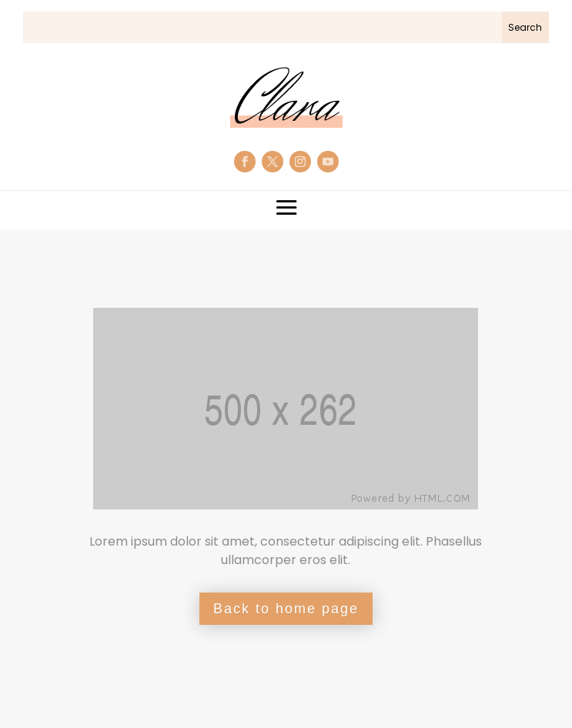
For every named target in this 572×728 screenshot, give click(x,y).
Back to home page (286, 609)
